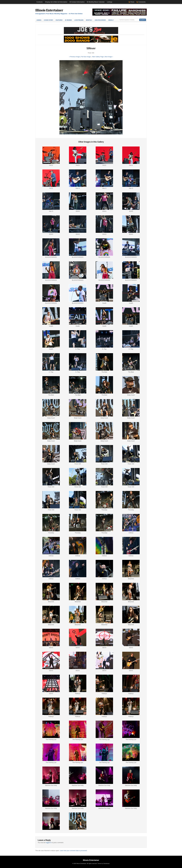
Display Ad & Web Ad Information (56, 2)
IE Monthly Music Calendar (96, 2)
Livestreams (79, 20)
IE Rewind (68, 20)
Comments (142, 2)
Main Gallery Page (98, 57)
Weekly (111, 20)
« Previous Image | (75, 57)
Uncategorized (100, 20)
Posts (132, 2)
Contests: (40, 2)
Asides (39, 20)
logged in (49, 843)
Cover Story (48, 20)
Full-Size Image (86, 57)
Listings (110, 2)
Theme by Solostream (103, 863)
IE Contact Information (77, 2)
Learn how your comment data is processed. (73, 851)
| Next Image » (109, 57)
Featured (59, 20)
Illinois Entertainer (49, 10)
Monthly (89, 20)
